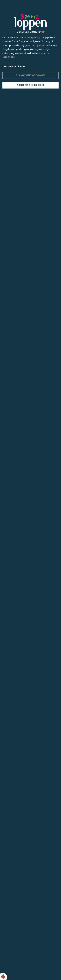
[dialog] (30, 490)
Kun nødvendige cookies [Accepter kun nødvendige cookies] (30, 75)
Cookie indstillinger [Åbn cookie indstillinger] (14, 67)
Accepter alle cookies (30, 85)
